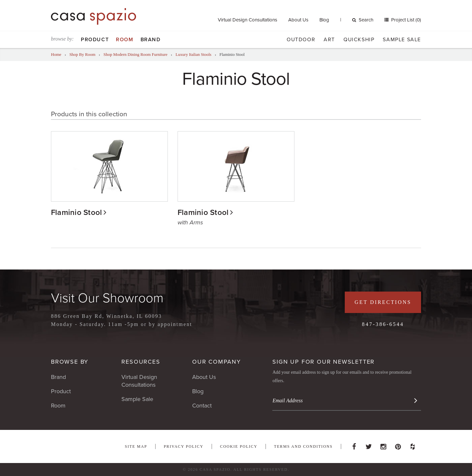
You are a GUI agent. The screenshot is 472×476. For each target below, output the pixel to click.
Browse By (70, 362)
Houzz (413, 445)
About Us (298, 20)
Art (329, 40)
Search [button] (363, 20)
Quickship (359, 40)
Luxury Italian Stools (194, 54)
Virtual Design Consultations (248, 20)
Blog (324, 20)
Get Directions (383, 302)
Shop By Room (82, 54)
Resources (141, 362)
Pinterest (398, 445)
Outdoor (301, 40)
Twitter (369, 445)
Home (56, 54)
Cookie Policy (239, 446)
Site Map (136, 446)
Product (95, 40)
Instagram (383, 445)
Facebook (354, 445)
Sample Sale (402, 40)
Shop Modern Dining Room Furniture (136, 54)
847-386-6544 (383, 324)
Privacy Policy (183, 446)
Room (124, 40)
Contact (202, 406)
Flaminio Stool (76, 213)
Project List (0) (405, 20)
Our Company (217, 362)
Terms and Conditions (303, 446)
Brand (151, 40)
